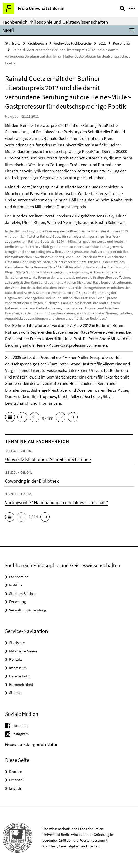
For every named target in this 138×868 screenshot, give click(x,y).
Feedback (17, 780)
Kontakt (16, 659)
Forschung (18, 602)
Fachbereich (37, 43)
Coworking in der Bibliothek (32, 481)
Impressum (18, 668)
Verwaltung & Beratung (28, 610)
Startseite (13, 43)
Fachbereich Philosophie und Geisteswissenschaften (55, 22)
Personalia (121, 43)
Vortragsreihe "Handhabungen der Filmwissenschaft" (57, 502)
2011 (102, 43)
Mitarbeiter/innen (23, 651)
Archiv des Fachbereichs (73, 43)
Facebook (20, 725)
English (15, 788)
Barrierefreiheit (21, 684)
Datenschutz (19, 676)
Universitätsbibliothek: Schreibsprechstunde (48, 459)
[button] (10, 517)
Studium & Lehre (22, 593)
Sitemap (16, 693)
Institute (16, 585)
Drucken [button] (16, 772)
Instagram (20, 734)
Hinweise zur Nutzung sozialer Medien (31, 745)
